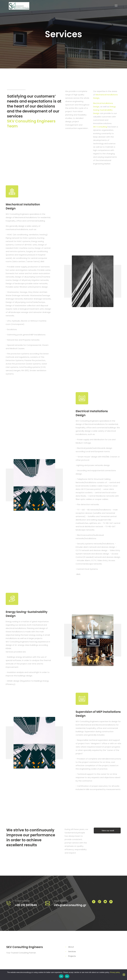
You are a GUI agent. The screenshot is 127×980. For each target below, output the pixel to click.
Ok (61, 976)
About (71, 947)
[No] (124, 975)
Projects (72, 956)
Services (72, 951)
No (67, 976)
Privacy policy (115, 972)
